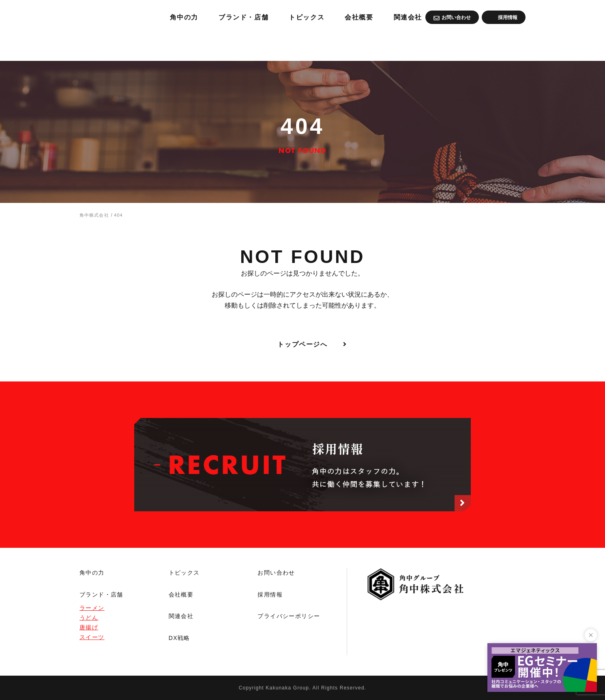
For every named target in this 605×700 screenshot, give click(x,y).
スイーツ (92, 637)
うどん (89, 618)
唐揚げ (89, 627)
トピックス (401, 45)
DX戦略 (179, 638)
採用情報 (270, 594)
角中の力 (268, 45)
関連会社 (510, 45)
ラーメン (92, 608)
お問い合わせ (276, 573)
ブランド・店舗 (332, 45)
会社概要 (457, 45)
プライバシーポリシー (289, 616)
